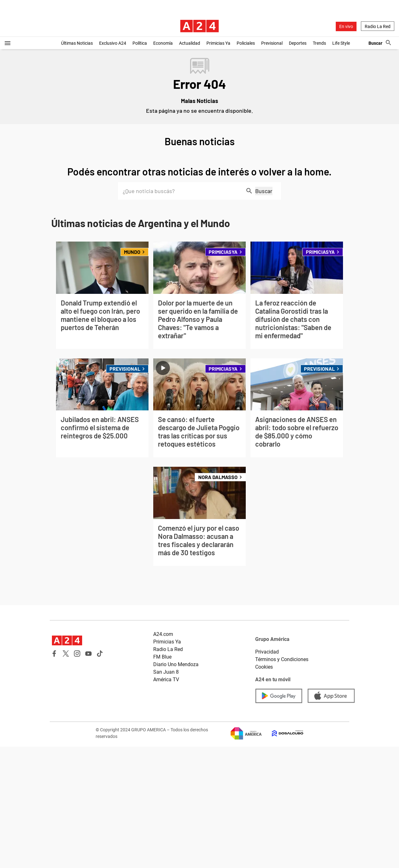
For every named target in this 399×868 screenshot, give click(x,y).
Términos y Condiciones (282, 659)
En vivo (346, 26)
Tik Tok (100, 654)
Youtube (88, 654)
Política (140, 43)
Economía (163, 43)
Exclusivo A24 (113, 43)
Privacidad (267, 652)
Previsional (272, 43)
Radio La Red (378, 26)
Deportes (298, 43)
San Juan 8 (166, 672)
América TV (166, 680)
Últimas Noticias (77, 43)
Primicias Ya (218, 43)
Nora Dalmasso (218, 477)
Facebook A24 (54, 654)
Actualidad (190, 43)
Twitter (66, 654)
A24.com (163, 634)
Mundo (135, 252)
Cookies (264, 667)
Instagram (77, 654)
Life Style (341, 43)
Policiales (246, 43)
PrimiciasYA (225, 252)
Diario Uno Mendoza (176, 664)
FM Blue (162, 657)
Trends (319, 43)
